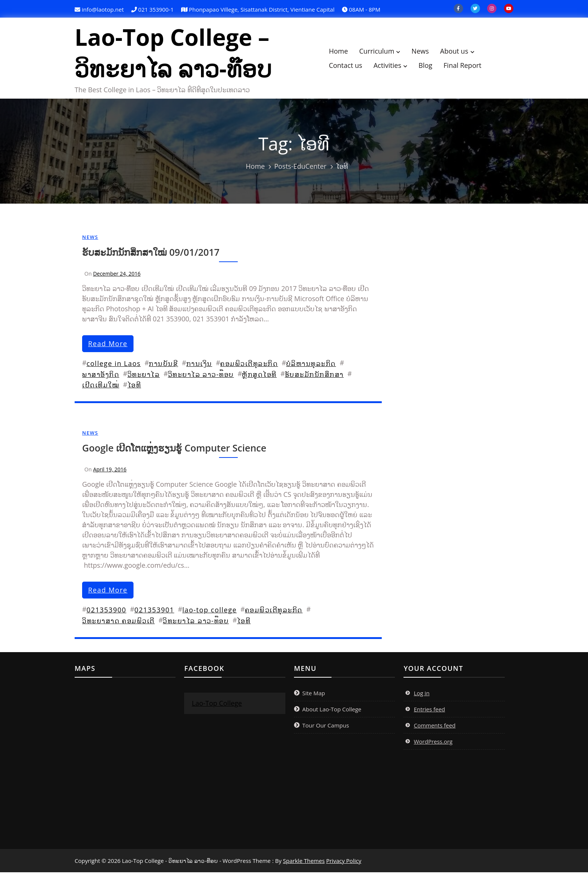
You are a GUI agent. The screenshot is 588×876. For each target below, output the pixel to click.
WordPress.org (433, 745)
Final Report (469, 67)
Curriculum (384, 53)
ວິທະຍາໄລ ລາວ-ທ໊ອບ (201, 378)
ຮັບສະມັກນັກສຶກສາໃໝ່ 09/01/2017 (151, 256)
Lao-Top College (217, 707)
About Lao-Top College (332, 713)
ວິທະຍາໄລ (144, 378)
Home (345, 53)
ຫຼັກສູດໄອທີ (259, 378)
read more (108, 347)
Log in (421, 697)
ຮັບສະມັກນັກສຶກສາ (314, 378)
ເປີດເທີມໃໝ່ (101, 388)
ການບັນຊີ (163, 367)
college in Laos (114, 367)
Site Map (314, 697)
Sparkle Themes (304, 864)
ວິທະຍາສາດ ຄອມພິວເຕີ (118, 624)
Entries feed (429, 713)
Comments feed (434, 729)
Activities (394, 67)
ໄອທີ (134, 388)
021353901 (154, 613)
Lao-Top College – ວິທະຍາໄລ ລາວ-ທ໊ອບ (180, 55)
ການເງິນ (199, 367)
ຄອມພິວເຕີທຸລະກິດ (249, 367)
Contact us (352, 67)
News (427, 53)
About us (461, 53)
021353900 (106, 613)
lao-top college (209, 613)
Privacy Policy (344, 864)
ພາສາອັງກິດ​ (101, 378)
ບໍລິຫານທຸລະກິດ (311, 367)
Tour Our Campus (326, 729)
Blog (433, 67)
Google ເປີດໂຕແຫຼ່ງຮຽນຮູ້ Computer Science (174, 451)
